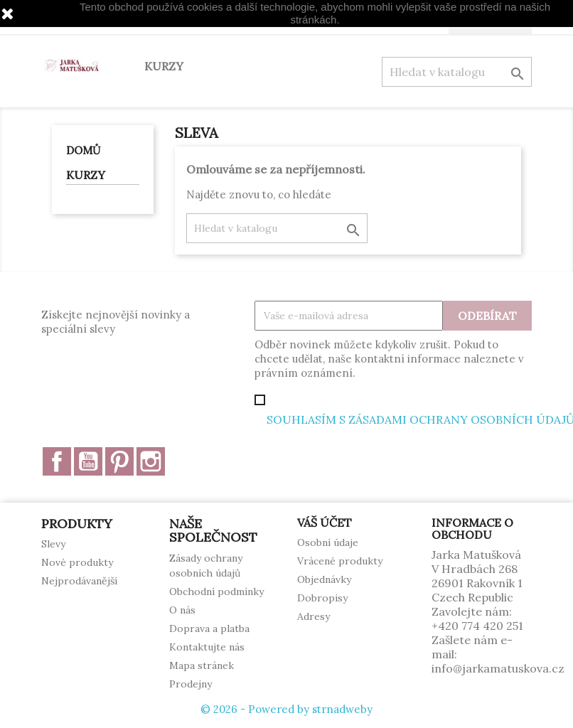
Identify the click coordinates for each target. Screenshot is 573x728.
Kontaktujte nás (207, 647)
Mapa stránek (202, 665)
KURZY (164, 66)
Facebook (57, 461)
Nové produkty (77, 562)
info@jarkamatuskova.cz (498, 668)
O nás (182, 610)
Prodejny (191, 684)
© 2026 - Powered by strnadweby (286, 709)
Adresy (314, 616)
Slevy (53, 544)
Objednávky (324, 579)
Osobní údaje (328, 542)
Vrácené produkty (340, 561)
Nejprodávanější (79, 581)
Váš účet (325, 523)
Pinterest (119, 461)
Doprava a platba (209, 628)
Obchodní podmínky (216, 591)
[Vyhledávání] (457, 72)
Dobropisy (322, 598)
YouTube (88, 461)
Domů (83, 150)
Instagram (151, 461)
